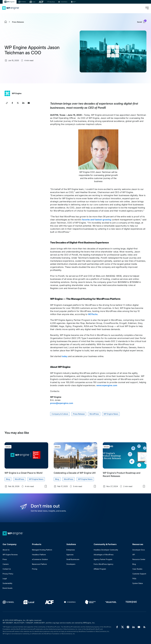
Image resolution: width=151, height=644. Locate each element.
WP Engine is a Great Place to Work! (24, 473)
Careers (6, 564)
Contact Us (7, 569)
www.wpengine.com (107, 385)
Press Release (79, 414)
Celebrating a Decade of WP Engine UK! (75, 473)
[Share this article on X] (18, 103)
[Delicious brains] (73, 2)
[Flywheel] (22, 2)
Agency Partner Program (103, 559)
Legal (5, 579)
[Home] (11, 8)
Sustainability (7, 583)
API (134, 555)
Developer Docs (139, 550)
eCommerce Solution (40, 559)
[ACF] (41, 2)
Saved (142, 22)
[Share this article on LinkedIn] (23, 103)
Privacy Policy (8, 574)
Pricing (35, 569)
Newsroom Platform (39, 564)
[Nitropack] (51, 2)
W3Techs (93, 314)
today (65, 356)
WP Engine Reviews (10, 555)
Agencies (70, 555)
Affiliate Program (100, 569)
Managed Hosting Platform (42, 550)
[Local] (32, 2)
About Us (6, 550)
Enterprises (71, 550)
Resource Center (139, 559)
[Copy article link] (7, 103)
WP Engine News (111, 414)
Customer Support (139, 574)
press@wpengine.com (62, 403)
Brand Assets (8, 588)
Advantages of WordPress (104, 555)
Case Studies (137, 569)
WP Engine (17, 93)
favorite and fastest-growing (97, 220)
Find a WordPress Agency (103, 564)
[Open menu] (147, 8)
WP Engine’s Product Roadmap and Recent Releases (122, 474)
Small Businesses (73, 559)
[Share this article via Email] (29, 103)
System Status (138, 583)
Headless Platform (39, 555)
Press (5, 559)
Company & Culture (60, 414)
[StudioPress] (63, 2)
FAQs (134, 579)
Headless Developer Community (106, 550)
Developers (71, 564)
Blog (8, 479)
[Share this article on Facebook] (12, 103)
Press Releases (18, 22)
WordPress (94, 414)
